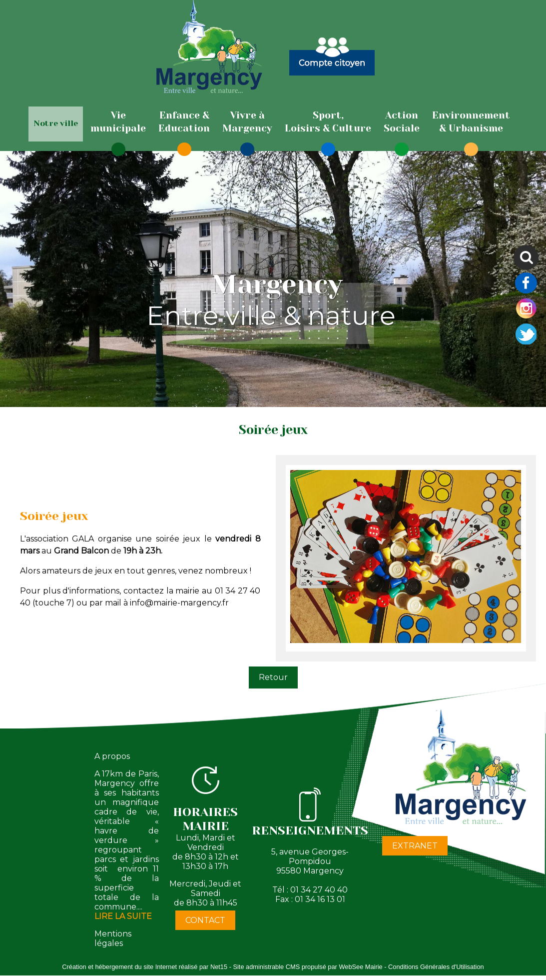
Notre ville (56, 123)
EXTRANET (415, 846)
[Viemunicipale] (118, 122)
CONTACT (205, 920)
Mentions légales (113, 938)
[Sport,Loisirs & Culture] (328, 122)
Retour (273, 677)
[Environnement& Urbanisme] (471, 122)
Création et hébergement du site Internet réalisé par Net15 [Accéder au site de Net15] (145, 967)
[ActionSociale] (402, 122)
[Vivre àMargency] (247, 122)
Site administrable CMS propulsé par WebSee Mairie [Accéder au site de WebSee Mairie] (307, 967)
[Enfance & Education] (184, 122)
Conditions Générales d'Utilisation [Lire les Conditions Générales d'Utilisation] (436, 967)
